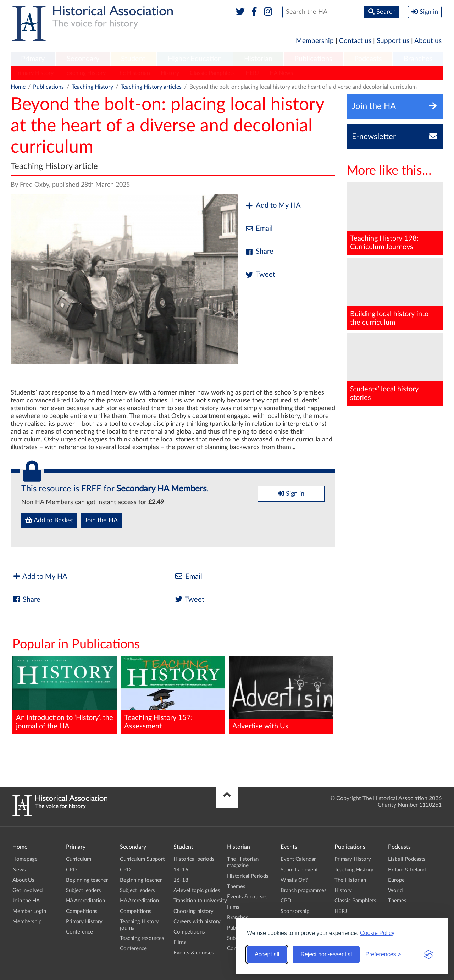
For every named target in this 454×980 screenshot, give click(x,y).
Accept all (267, 954)
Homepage (25, 859)
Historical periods (194, 859)
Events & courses (194, 953)
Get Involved (27, 890)
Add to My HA (273, 206)
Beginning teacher (87, 880)
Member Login (29, 911)
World (395, 890)
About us (428, 41)
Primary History (34, 73)
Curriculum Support (142, 859)
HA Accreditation (85, 901)
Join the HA (101, 521)
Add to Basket (49, 520)
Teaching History (85, 73)
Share (259, 252)
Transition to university (200, 901)
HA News (281, 73)
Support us (393, 41)
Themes (236, 887)
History (170, 73)
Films (180, 942)
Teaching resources (142, 938)
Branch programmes (304, 890)
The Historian (133, 73)
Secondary (83, 59)
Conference (79, 932)
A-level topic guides (197, 890)
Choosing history (193, 911)
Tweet (260, 275)
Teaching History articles (151, 87)
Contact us (355, 41)
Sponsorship (295, 911)
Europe (396, 880)
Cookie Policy (377, 933)
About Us (23, 880)
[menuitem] (33, 59)
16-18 (181, 880)
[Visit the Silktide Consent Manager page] (428, 954)
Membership (315, 41)
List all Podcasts (407, 859)
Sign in (291, 494)
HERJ (252, 73)
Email (259, 229)
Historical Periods (248, 876)
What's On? (294, 880)
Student (133, 59)
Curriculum (79, 859)
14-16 (181, 870)
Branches (418, 59)
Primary (33, 59)
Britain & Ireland (407, 870)
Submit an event (299, 870)
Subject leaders (84, 890)
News (19, 870)
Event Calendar (298, 859)
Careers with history (197, 922)
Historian (258, 59)
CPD (71, 870)
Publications (313, 59)
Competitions (82, 911)
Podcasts (368, 59)
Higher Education (195, 59)
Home (18, 87)
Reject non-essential (326, 954)
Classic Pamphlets (212, 73)
